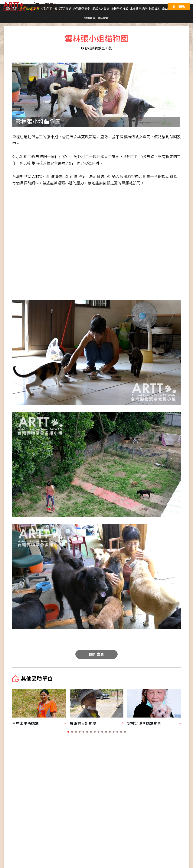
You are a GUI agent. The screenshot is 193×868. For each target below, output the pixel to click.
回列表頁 (96, 654)
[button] (68, 732)
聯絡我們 (158, 7)
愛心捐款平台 (141, 7)
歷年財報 (103, 18)
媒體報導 (90, 18)
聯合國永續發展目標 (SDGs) (113, 7)
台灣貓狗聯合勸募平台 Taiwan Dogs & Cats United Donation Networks (33, 7)
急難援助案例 (82, 8)
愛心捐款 (179, 7)
